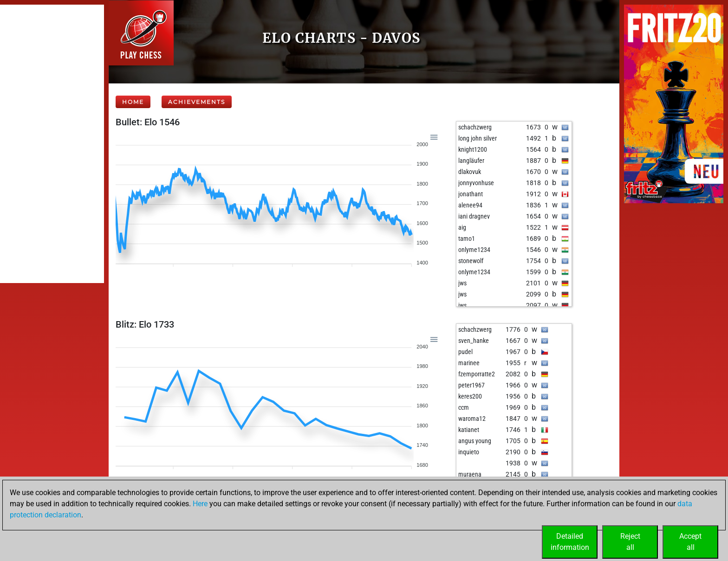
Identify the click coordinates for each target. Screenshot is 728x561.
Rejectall (630, 542)
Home (133, 102)
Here (200, 504)
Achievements (197, 102)
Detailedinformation (570, 542)
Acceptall (690, 542)
